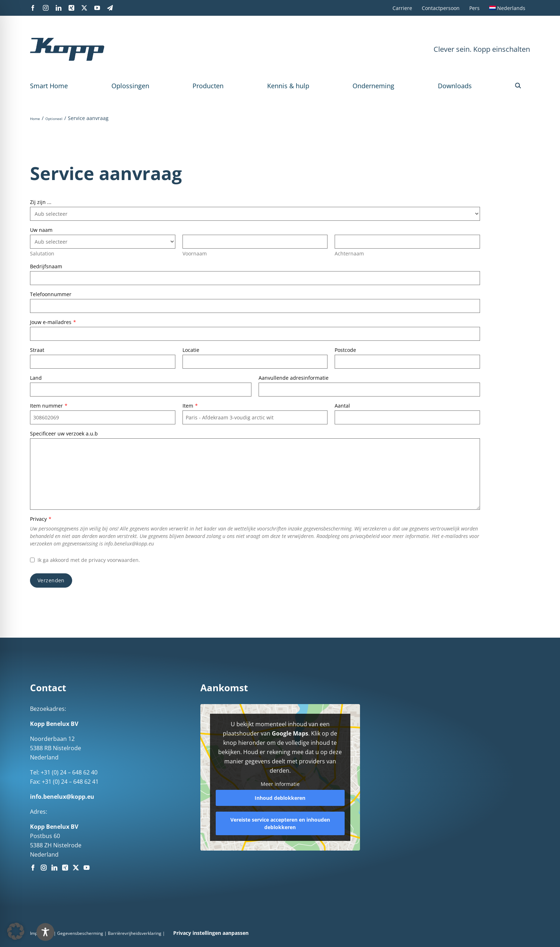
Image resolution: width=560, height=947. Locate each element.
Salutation (42, 253)
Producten (208, 86)
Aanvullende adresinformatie (294, 378)
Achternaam (349, 253)
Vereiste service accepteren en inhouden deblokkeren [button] (280, 823)
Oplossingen (130, 86)
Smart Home (49, 86)
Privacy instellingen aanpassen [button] (211, 933)
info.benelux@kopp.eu (62, 797)
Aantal (342, 406)
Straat (37, 350)
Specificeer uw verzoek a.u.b (64, 433)
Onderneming (373, 86)
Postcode (345, 350)
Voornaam (195, 253)
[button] (518, 86)
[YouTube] (86, 868)
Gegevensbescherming (80, 933)
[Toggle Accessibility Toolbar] (45, 932)
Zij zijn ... (41, 202)
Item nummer (49, 406)
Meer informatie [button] (280, 784)
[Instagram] (44, 868)
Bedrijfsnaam (46, 266)
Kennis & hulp (288, 86)
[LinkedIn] (54, 868)
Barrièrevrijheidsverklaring (135, 933)
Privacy (41, 519)
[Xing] (65, 868)
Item (190, 406)
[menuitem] (507, 8)
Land (36, 378)
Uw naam (41, 230)
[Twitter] (76, 868)
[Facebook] (33, 868)
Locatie (191, 350)
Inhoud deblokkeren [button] (280, 798)
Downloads (455, 86)
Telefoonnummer (51, 294)
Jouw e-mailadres (53, 322)
